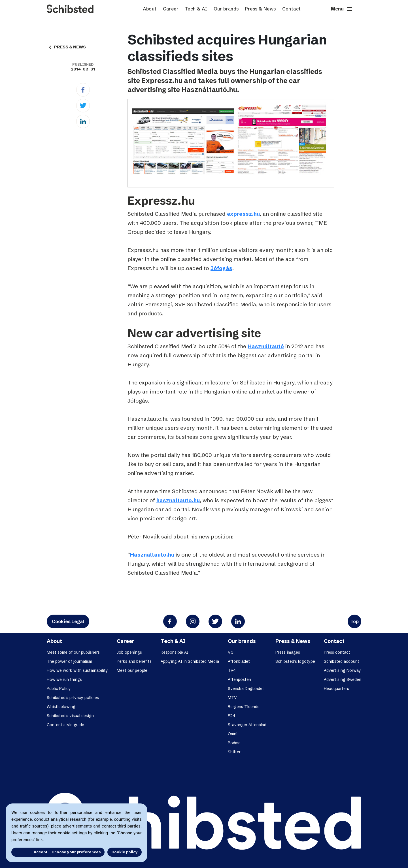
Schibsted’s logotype (295, 661)
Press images (288, 652)
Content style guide (65, 725)
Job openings (129, 652)
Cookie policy (125, 852)
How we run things (64, 679)
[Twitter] (83, 106)
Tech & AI (196, 9)
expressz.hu (243, 214)
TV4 (232, 670)
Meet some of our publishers (73, 652)
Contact (292, 9)
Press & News (261, 9)
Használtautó (266, 346)
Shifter (234, 752)
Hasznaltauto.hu (152, 555)
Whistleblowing (61, 707)
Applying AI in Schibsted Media (190, 661)
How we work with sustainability (77, 670)
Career (171, 9)
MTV (232, 698)
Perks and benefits (134, 661)
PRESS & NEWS (66, 47)
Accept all (28, 852)
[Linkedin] (83, 121)
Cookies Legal (68, 621)
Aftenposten (239, 679)
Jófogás (221, 268)
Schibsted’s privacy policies (73, 698)
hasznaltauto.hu (178, 500)
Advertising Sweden (343, 679)
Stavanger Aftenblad (247, 725)
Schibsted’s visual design (70, 716)
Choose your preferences (76, 852)
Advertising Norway (342, 670)
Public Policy (59, 689)
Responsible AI (175, 652)
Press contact (337, 652)
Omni (233, 734)
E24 (231, 716)
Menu (342, 9)
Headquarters (336, 689)
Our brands (226, 9)
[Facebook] (83, 90)
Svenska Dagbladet (246, 689)
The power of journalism (69, 661)
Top (354, 621)
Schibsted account (342, 661)
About (150, 9)
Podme (234, 743)
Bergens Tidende (244, 707)
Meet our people (132, 670)
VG (231, 652)
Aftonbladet (239, 661)
